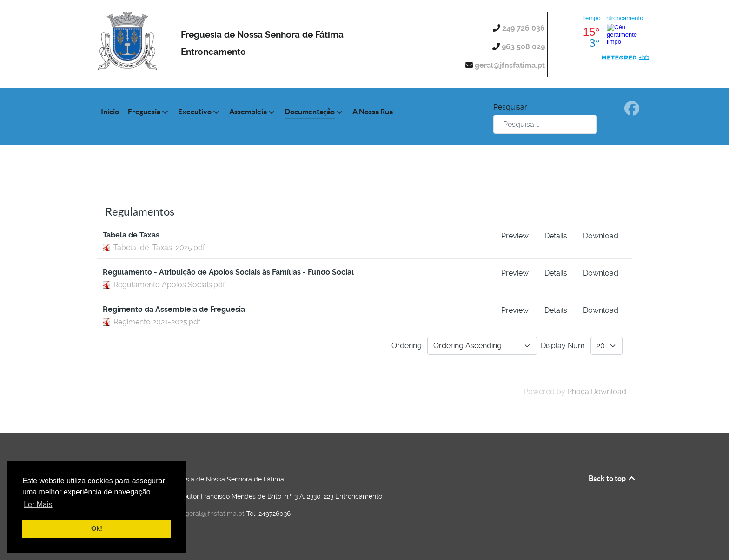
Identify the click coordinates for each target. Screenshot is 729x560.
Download (601, 236)
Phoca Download (597, 392)
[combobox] (545, 124)
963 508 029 (524, 47)
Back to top (613, 478)
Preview (515, 236)
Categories (136, 190)
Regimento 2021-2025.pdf (157, 322)
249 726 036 (524, 28)
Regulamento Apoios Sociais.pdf (169, 285)
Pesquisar (510, 107)
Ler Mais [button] (38, 504)
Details (556, 236)
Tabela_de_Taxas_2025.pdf (159, 247)
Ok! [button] (97, 528)
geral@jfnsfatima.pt (511, 65)
